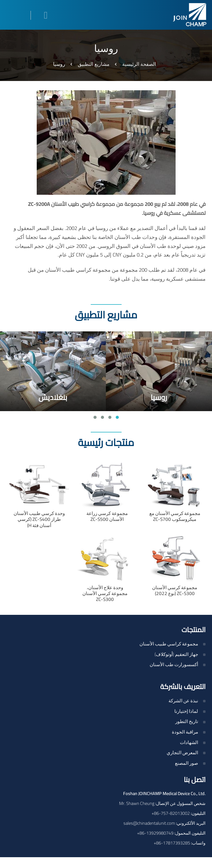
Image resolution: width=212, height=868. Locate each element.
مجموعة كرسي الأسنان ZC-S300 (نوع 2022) (175, 590)
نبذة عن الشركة (183, 701)
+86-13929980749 (155, 833)
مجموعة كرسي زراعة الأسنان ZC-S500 (107, 516)
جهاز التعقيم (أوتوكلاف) (176, 654)
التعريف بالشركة (183, 687)
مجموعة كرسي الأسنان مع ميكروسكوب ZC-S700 (175, 516)
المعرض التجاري (182, 753)
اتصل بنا (195, 780)
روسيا (159, 397)
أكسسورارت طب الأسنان (174, 664)
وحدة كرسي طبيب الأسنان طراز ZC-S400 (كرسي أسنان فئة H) (39, 519)
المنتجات (193, 630)
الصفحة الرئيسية (139, 64)
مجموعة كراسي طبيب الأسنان (169, 644)
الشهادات (189, 742)
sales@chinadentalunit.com (149, 823)
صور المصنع (187, 763)
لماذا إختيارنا (186, 711)
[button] (117, 417)
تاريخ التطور (187, 721)
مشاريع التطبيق (94, 64)
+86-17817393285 (172, 843)
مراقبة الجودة (185, 732)
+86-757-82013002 (171, 813)
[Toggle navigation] (14, 15)
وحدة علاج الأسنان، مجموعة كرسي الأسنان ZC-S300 (105, 593)
